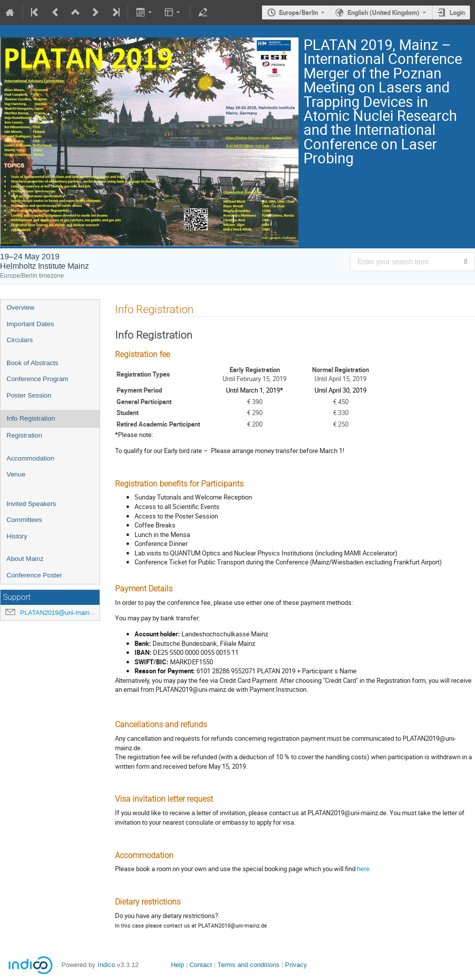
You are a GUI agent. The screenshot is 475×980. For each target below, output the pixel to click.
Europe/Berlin (298, 12)
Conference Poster (34, 575)
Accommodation (30, 458)
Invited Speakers (31, 504)
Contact (201, 965)
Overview (20, 307)
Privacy (296, 965)
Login (457, 12)
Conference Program (37, 379)
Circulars (20, 340)
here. (364, 869)
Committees (24, 520)
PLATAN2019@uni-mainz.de (61, 613)
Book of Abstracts (32, 363)
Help (177, 965)
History (17, 536)
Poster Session (29, 395)
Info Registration (31, 418)
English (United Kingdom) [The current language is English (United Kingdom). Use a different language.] (383, 12)
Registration (24, 435)
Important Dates (30, 324)
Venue (16, 474)
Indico (106, 965)
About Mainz (25, 559)
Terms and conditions (248, 965)
